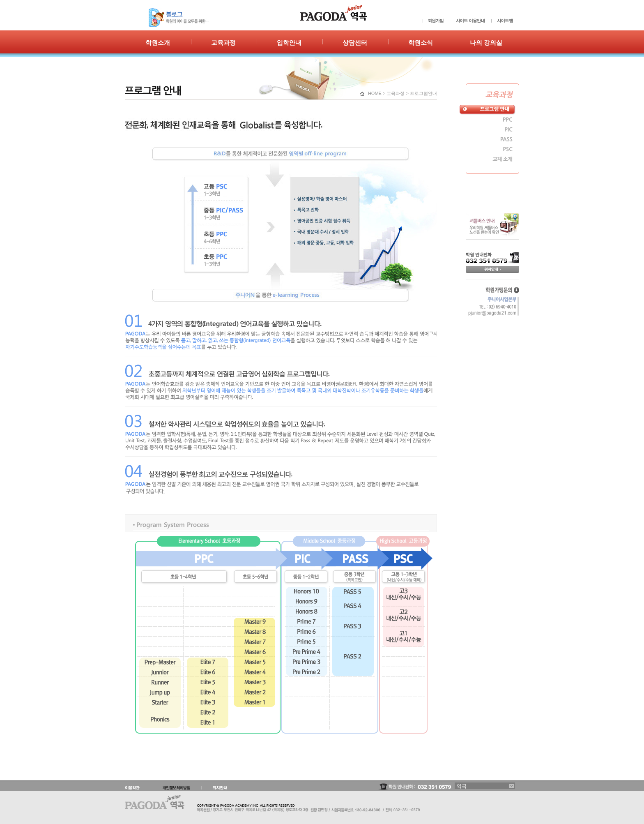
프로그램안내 (423, 93)
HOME (375, 93)
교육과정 (396, 93)
